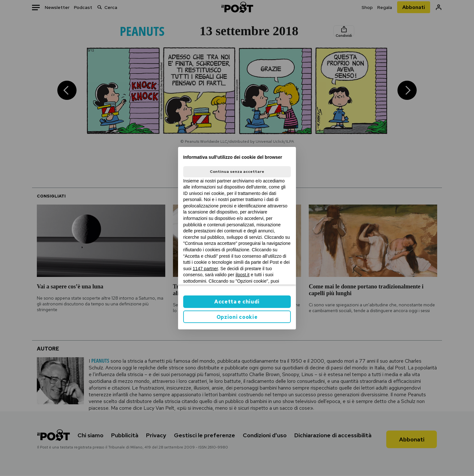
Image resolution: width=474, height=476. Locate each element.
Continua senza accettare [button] (237, 172)
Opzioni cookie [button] (237, 317)
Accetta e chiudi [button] (237, 302)
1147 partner (205, 269)
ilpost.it (242, 275)
